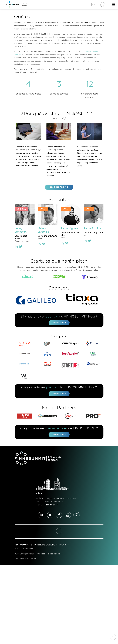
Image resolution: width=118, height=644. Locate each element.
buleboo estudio (31, 559)
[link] (28, 277)
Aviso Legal (20, 555)
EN (94, 5)
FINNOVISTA (63, 545)
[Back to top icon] (113, 637)
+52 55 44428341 (51, 506)
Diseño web (19, 559)
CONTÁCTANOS (59, 323)
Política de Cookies (55, 555)
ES (89, 5)
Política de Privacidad (36, 555)
